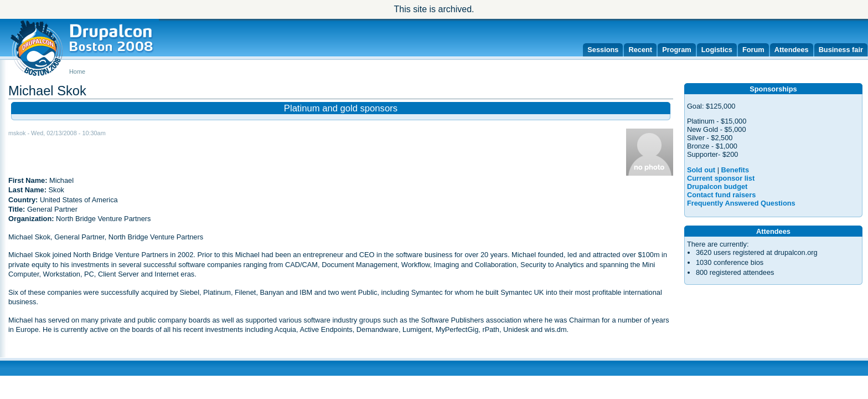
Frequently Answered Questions (741, 203)
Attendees (792, 50)
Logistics (717, 50)
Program (677, 50)
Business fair (841, 50)
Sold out (701, 170)
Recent (640, 50)
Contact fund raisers (721, 195)
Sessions (603, 50)
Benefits (735, 170)
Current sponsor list (721, 178)
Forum (753, 50)
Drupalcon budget (717, 186)
